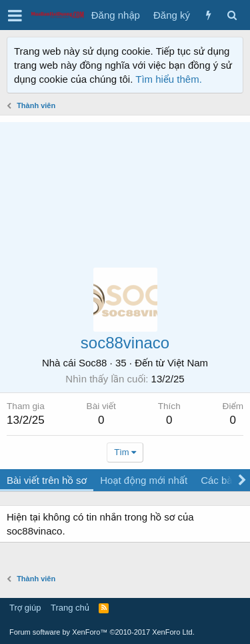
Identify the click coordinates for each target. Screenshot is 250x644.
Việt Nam (188, 363)
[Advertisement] (125, 188)
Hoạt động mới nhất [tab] (144, 480)
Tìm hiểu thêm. (169, 79)
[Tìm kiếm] (232, 15)
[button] (15, 15)
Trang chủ (70, 608)
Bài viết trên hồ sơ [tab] (47, 480)
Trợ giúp (25, 608)
